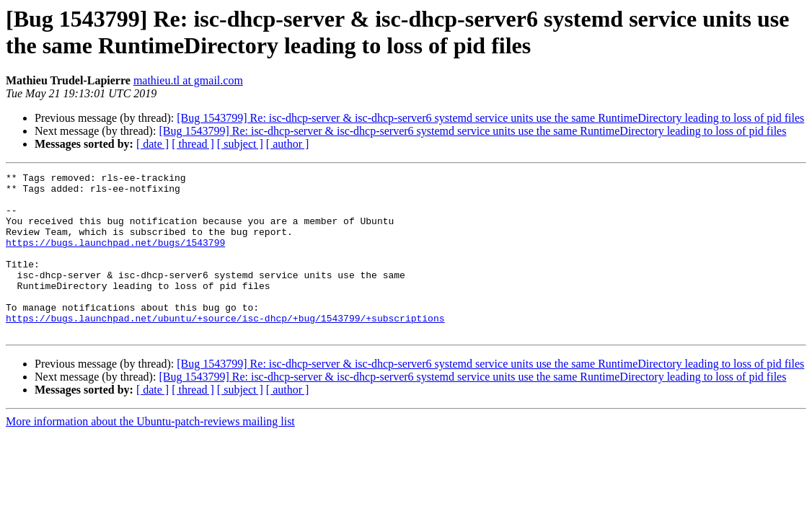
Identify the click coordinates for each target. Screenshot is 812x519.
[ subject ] (240, 144)
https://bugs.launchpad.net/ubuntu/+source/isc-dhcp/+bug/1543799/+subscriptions (225, 348)
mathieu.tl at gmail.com (188, 80)
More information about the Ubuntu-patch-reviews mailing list (150, 454)
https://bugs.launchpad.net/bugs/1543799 (115, 257)
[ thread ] (193, 144)
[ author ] (288, 144)
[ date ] (153, 144)
